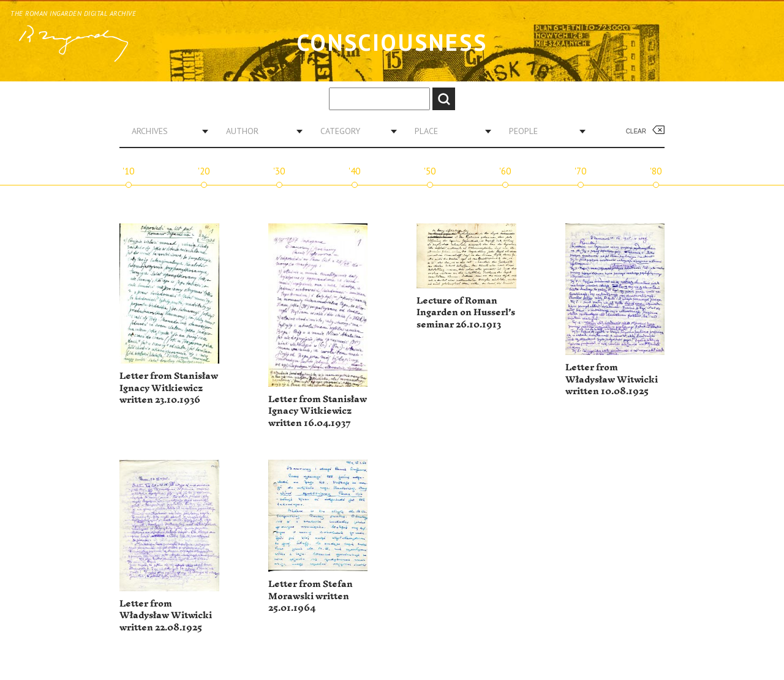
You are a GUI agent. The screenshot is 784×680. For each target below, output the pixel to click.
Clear (636, 131)
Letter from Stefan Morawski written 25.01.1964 (311, 596)
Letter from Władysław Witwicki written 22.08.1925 (166, 616)
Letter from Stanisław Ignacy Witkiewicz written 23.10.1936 (169, 388)
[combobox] (165, 131)
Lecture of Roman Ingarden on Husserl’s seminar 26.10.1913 (466, 313)
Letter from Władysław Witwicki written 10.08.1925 (612, 379)
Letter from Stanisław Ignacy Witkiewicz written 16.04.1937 (318, 411)
